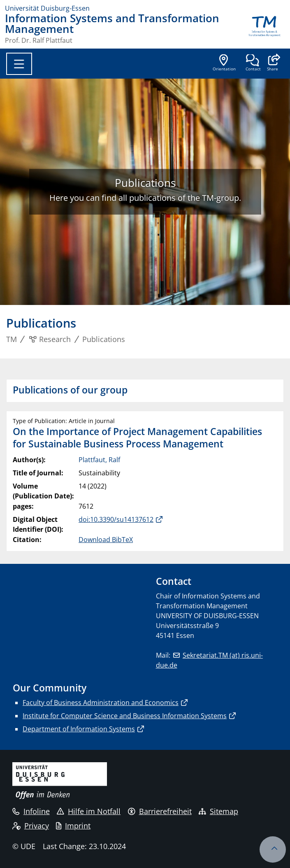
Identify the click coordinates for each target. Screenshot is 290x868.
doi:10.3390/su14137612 (116, 519)
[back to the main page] (264, 28)
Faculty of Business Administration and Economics (101, 703)
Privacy (31, 826)
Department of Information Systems (79, 729)
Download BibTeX (106, 540)
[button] (273, 63)
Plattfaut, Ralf (99, 460)
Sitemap (218, 811)
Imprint (73, 826)
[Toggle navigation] (19, 64)
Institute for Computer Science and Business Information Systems (125, 716)
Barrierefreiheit (160, 811)
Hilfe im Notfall (89, 811)
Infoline (31, 811)
